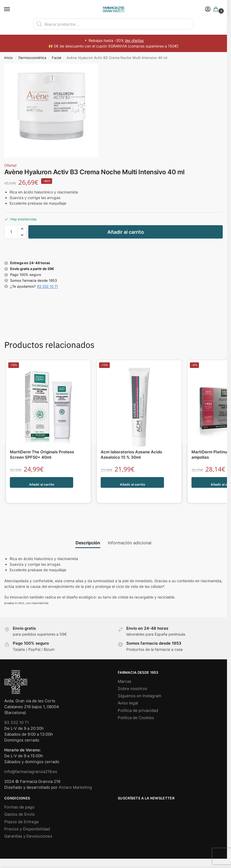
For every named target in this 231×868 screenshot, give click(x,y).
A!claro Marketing (75, 776)
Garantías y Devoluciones (28, 825)
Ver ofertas (134, 41)
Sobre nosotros (132, 677)
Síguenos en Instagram (140, 685)
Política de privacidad (138, 699)
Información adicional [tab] (130, 532)
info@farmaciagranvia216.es (31, 760)
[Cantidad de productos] (11, 232)
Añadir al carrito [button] (42, 482)
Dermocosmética (32, 58)
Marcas (125, 670)
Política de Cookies (136, 707)
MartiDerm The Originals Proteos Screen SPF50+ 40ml (42, 455)
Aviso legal (128, 692)
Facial (56, 58)
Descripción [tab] (88, 532)
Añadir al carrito (126, 232)
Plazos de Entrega (21, 811)
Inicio (9, 58)
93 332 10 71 (47, 286)
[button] (217, 9)
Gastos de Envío (19, 803)
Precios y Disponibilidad (27, 818)
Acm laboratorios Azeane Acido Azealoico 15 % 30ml (131, 455)
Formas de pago (19, 796)
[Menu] (12, 9)
